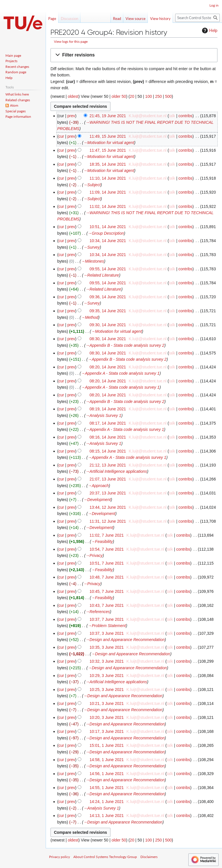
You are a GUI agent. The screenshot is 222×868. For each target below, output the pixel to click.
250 (159, 96)
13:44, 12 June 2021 (108, 507)
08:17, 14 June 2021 (108, 423)
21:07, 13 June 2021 (108, 479)
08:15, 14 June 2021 (108, 451)
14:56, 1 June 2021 (107, 774)
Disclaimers (149, 857)
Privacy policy (59, 857)
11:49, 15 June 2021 (108, 136)
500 (168, 96)
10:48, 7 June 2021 (107, 577)
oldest (73, 96)
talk (172, 116)
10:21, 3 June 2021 (107, 703)
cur (61, 136)
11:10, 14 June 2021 (108, 178)
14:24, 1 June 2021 (107, 802)
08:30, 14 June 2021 (108, 339)
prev (71, 116)
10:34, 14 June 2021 (108, 241)
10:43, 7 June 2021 (107, 605)
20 (132, 96)
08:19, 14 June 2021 (108, 409)
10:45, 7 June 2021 (107, 591)
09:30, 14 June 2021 (108, 325)
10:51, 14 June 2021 (108, 227)
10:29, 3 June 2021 (107, 676)
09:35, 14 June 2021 (108, 311)
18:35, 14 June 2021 (108, 164)
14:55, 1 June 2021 (107, 788)
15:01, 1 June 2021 (107, 745)
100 (149, 96)
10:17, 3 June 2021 (107, 731)
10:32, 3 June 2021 (107, 661)
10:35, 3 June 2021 (107, 647)
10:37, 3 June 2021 (107, 633)
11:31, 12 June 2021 (108, 521)
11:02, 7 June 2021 (107, 535)
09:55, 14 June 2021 (108, 269)
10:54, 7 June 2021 (107, 549)
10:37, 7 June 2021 (107, 619)
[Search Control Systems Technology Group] (197, 18)
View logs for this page (71, 41)
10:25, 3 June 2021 (107, 689)
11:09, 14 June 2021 (108, 192)
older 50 (119, 96)
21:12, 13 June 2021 (108, 465)
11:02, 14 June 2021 (108, 206)
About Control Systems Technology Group (105, 857)
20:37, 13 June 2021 (108, 493)
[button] (134, 55)
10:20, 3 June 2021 (107, 717)
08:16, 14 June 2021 (108, 437)
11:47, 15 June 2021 (108, 150)
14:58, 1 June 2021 (107, 760)
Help (209, 31)
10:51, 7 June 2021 (107, 563)
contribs (185, 116)
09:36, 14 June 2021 (108, 297)
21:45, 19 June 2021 (108, 116)
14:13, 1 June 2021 (107, 816)
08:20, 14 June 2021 (108, 367)
